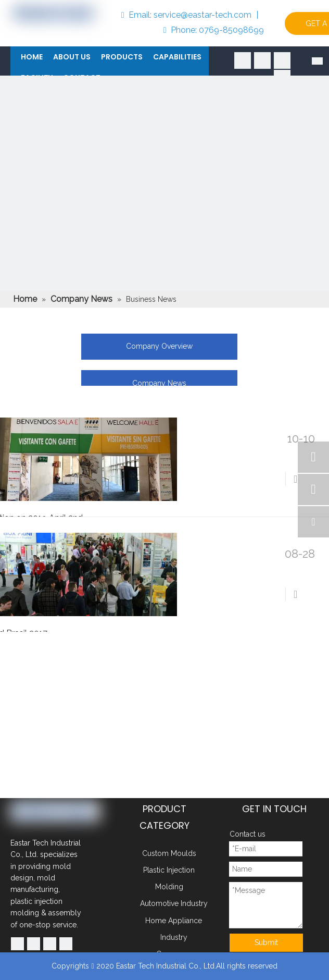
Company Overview (159, 346)
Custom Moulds (169, 853)
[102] (164, 240)
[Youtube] (282, 60)
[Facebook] (243, 60)
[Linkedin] (262, 60)
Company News (159, 383)
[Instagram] (66, 944)
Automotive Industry (174, 903)
